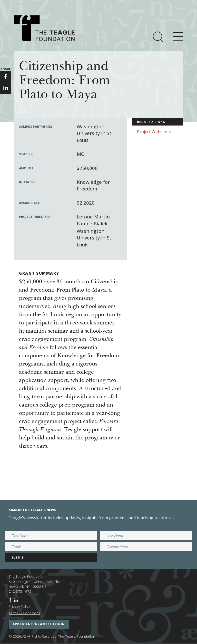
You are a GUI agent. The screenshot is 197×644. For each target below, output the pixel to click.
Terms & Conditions (24, 613)
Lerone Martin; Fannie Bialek (94, 220)
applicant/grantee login (39, 624)
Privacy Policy (19, 606)
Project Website (154, 132)
